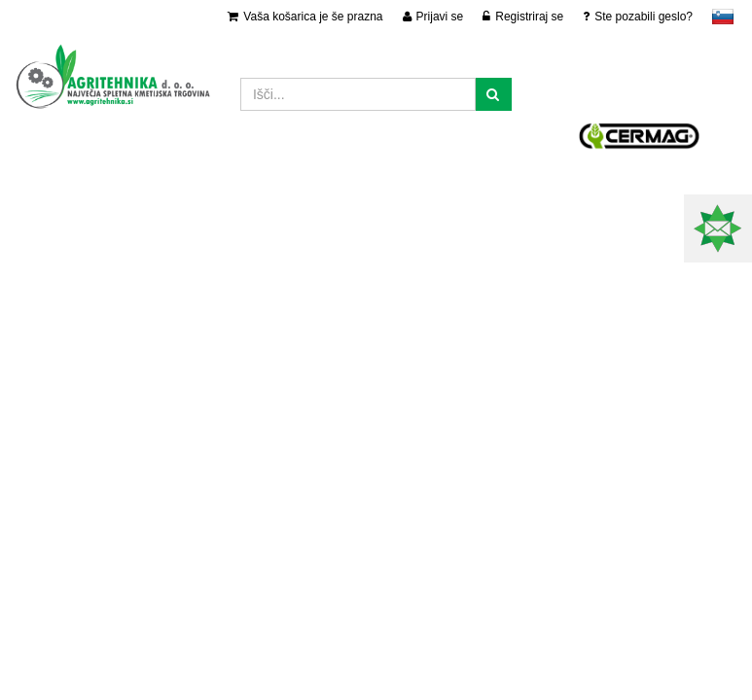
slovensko (723, 17)
